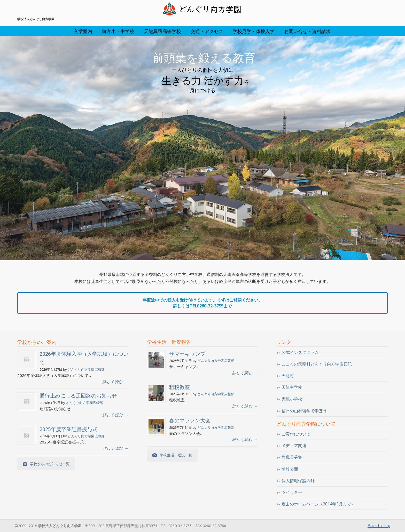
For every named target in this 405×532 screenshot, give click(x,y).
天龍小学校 (292, 399)
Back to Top (379, 526)
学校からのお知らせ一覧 (46, 464)
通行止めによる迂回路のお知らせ (78, 396)
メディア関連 (294, 446)
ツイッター (292, 492)
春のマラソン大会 (190, 420)
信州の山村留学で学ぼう (304, 411)
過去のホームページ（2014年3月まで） (318, 504)
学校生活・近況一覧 (172, 455)
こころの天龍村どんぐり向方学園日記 (317, 364)
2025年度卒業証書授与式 (68, 429)
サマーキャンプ (187, 354)
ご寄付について (296, 434)
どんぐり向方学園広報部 (86, 369)
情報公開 (290, 469)
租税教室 (180, 387)
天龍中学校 (292, 387)
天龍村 (288, 376)
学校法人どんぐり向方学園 (202, 9)
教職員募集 (292, 457)
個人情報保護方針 (298, 481)
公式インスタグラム (300, 352)
